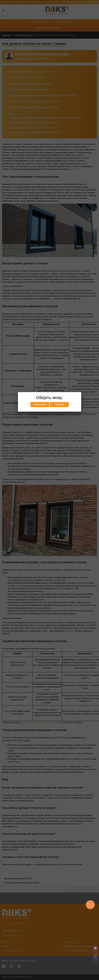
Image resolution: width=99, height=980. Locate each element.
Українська (40, 404)
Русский (59, 404)
